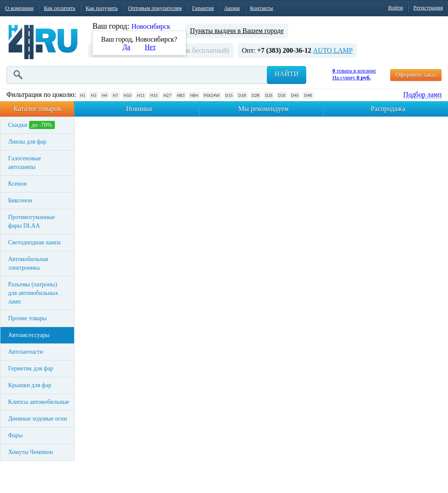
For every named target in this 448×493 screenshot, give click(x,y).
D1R (242, 95)
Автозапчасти (25, 352)
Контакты (262, 8)
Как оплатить (59, 8)
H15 (154, 95)
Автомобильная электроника (28, 263)
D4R (308, 95)
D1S (229, 95)
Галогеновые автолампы (25, 163)
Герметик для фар (31, 368)
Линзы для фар (27, 142)
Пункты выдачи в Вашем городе (237, 31)
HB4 (194, 95)
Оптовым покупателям (155, 8)
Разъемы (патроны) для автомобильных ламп (33, 293)
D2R (256, 95)
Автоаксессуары (29, 335)
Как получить (102, 8)
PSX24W (212, 95)
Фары (15, 435)
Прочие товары (27, 318)
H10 (128, 95)
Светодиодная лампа (34, 242)
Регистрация (428, 8)
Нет (150, 47)
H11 (141, 95)
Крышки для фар (30, 385)
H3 (93, 95)
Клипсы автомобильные (39, 402)
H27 (167, 95)
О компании (19, 8)
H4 (105, 95)
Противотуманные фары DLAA (31, 221)
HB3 (181, 95)
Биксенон (20, 200)
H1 (83, 95)
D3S (282, 95)
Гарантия (203, 8)
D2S (269, 95)
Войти (396, 8)
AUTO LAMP (333, 50)
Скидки (31, 125)
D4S (295, 95)
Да (126, 47)
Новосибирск (151, 26)
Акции (232, 8)
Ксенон (18, 184)
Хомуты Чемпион (31, 452)
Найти (287, 74)
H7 (115, 95)
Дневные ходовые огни (37, 419)
